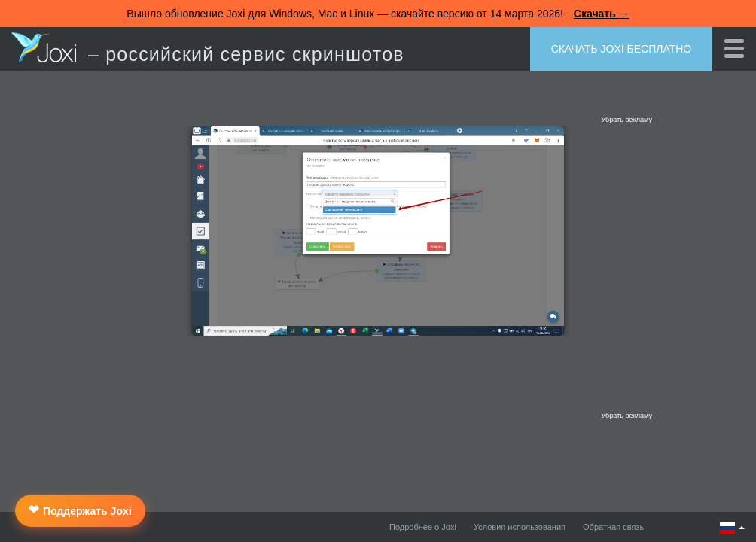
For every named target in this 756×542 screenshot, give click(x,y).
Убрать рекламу (626, 120)
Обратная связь (613, 527)
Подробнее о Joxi (423, 527)
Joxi (44, 47)
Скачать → (602, 14)
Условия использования (520, 527)
